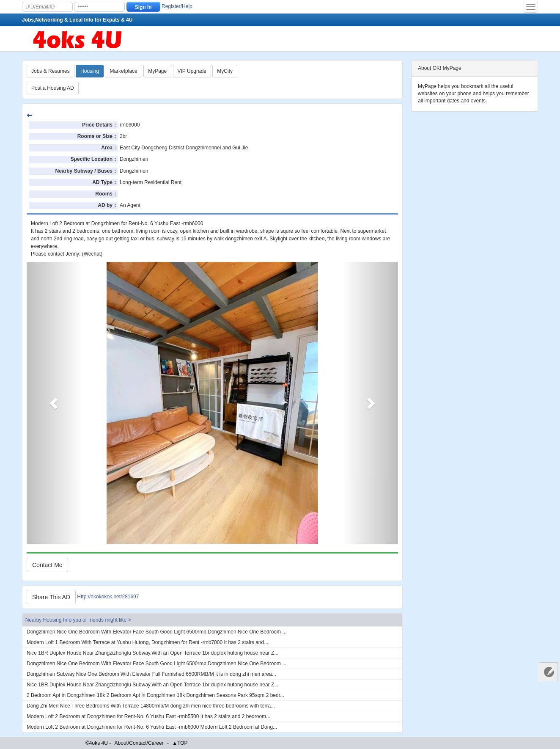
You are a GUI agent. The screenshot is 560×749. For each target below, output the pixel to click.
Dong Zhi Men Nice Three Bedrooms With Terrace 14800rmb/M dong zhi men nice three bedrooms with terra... (151, 706)
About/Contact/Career (139, 743)
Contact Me (47, 565)
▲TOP (180, 743)
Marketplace (123, 71)
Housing (90, 71)
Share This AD (51, 597)
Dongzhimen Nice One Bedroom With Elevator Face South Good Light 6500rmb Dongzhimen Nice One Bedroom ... (156, 632)
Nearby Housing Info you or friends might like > (78, 620)
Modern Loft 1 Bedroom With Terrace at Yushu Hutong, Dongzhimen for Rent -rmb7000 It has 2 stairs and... (147, 642)
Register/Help (177, 6)
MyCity (225, 71)
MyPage (157, 71)
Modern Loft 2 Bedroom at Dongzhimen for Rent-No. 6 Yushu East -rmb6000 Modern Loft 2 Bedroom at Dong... (152, 727)
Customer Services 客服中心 (548, 672)
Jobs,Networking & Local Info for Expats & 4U (77, 20)
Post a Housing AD (53, 88)
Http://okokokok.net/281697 (108, 597)
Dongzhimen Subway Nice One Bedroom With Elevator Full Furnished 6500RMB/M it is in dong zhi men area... (151, 674)
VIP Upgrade (192, 71)
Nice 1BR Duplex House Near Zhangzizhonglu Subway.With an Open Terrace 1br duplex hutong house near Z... (152, 653)
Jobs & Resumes (51, 71)
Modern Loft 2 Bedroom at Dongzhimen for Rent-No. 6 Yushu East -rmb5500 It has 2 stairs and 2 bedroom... (148, 716)
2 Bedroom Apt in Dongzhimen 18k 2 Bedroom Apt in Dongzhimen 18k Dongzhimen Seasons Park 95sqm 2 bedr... (155, 695)
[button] (55, 403)
